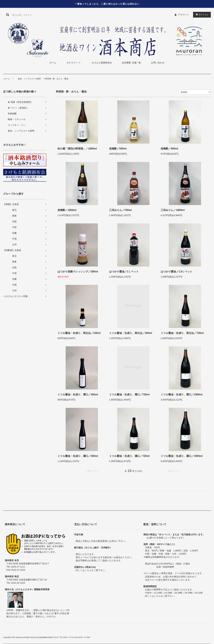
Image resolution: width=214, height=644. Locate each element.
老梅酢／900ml (169, 149)
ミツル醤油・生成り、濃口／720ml (129, 456)
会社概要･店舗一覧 (131, 63)
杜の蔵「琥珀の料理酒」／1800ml (77, 149)
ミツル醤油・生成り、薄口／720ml (129, 394)
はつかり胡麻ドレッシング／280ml (78, 272)
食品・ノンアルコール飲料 (27, 79)
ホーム (53, 63)
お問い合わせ (158, 63)
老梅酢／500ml (118, 149)
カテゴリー (74, 63)
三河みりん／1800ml (173, 210)
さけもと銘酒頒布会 (102, 63)
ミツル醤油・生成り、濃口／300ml (78, 456)
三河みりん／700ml (120, 210)
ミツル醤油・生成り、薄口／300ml (78, 394)
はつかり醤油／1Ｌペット (124, 272)
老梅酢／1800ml (67, 210)
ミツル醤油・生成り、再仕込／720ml (182, 333)
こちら (88, 570)
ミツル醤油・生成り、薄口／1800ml (182, 394)
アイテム (201, 15)
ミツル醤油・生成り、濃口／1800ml (182, 456)
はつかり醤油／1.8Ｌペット (176, 272)
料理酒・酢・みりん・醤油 (57, 79)
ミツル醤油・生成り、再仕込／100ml (79, 333)
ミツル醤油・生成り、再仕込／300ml (131, 333)
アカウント (183, 15)
